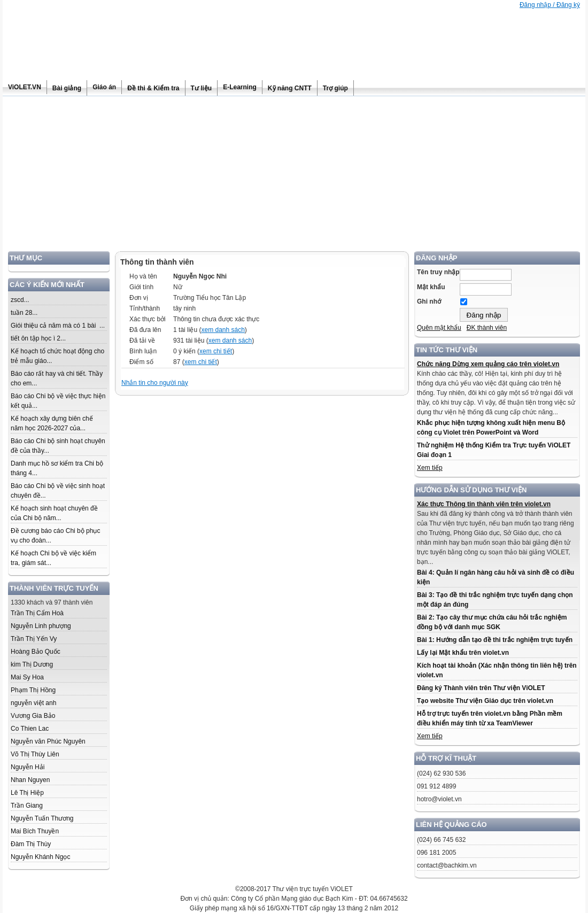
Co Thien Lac (30, 729)
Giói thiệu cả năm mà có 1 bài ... (58, 326)
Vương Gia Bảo (33, 716)
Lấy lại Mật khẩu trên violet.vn (463, 653)
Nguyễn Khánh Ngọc (40, 857)
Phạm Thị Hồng (33, 690)
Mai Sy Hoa (27, 677)
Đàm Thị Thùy (31, 844)
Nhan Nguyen (30, 780)
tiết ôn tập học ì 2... (38, 338)
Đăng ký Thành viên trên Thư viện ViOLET (481, 688)
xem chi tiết (216, 351)
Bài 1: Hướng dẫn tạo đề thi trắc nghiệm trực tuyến (495, 640)
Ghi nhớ (429, 301)
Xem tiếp (430, 468)
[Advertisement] (294, 176)
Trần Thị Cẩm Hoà (37, 613)
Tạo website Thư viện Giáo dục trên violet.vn (485, 701)
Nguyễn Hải (28, 767)
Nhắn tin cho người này (155, 383)
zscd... (20, 300)
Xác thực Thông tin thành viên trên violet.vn (484, 504)
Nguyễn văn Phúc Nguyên (48, 741)
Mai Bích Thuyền (35, 831)
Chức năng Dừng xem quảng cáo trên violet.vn (488, 364)
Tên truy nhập (438, 272)
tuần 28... (24, 313)
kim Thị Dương (32, 664)
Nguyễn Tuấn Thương (42, 818)
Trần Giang (27, 806)
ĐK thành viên (487, 328)
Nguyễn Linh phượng (41, 626)
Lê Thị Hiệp (27, 793)
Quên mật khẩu (439, 328)
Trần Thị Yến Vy (34, 639)
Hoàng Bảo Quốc (36, 652)
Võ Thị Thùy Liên (35, 754)
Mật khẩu (431, 287)
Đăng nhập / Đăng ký (550, 5)
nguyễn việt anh (33, 703)
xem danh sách (223, 330)
